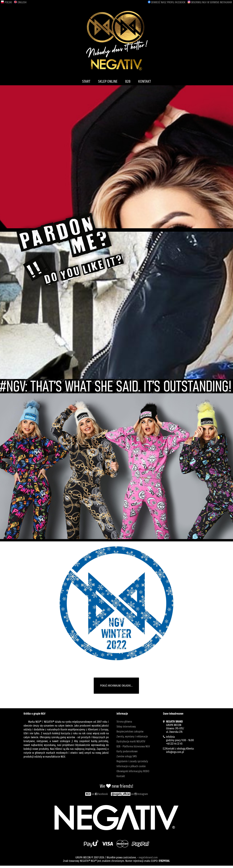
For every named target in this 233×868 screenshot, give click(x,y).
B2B (128, 81)
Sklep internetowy (126, 727)
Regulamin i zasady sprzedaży (132, 761)
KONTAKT (145, 81)
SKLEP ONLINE (108, 81)
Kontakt (121, 776)
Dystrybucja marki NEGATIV (131, 741)
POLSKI (7, 2)
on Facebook (97, 794)
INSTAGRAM (210, 2)
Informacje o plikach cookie (131, 766)
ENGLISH (20, 2)
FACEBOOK (167, 2)
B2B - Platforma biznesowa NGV (133, 746)
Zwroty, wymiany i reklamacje (132, 736)
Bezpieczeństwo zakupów (130, 732)
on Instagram (129, 794)
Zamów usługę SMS (127, 756)
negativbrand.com (148, 857)
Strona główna (124, 722)
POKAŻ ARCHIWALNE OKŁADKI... (116, 686)
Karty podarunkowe (127, 751)
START (86, 81)
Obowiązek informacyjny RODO (133, 771)
